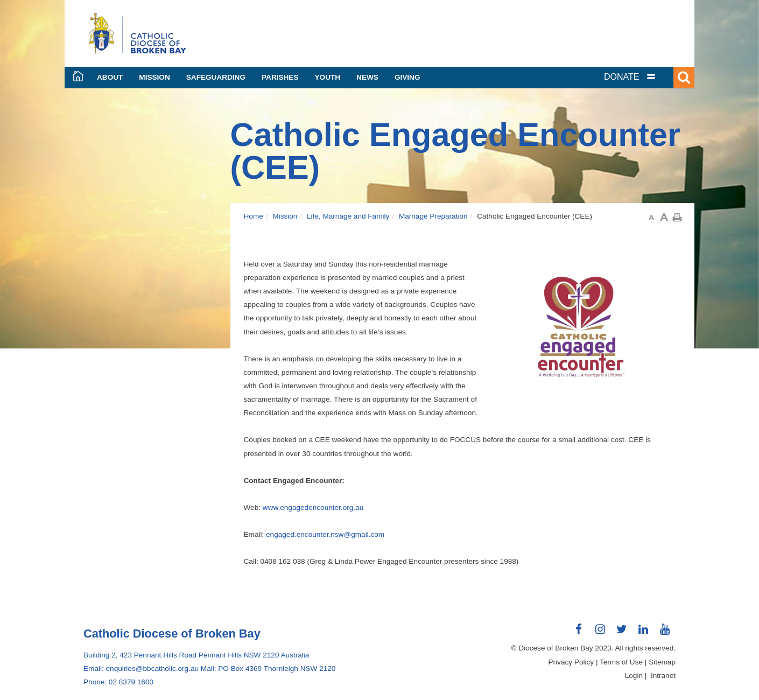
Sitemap (662, 662)
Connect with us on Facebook (579, 633)
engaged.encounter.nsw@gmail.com (325, 534)
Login (634, 675)
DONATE (621, 77)
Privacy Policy (571, 662)
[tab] (643, 77)
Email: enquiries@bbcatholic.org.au (141, 668)
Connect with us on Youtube (665, 633)
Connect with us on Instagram (600, 633)
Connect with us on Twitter (622, 633)
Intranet (663, 675)
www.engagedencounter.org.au (313, 507)
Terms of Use (621, 662)
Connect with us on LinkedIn (643, 633)
